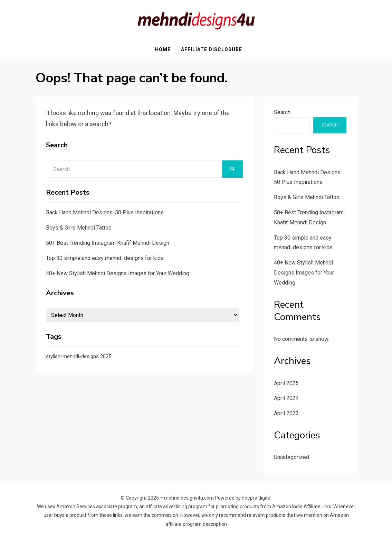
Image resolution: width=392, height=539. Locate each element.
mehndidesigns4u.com (189, 498)
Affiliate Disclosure (212, 49)
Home (163, 49)
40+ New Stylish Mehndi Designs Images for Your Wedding (118, 273)
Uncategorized (291, 457)
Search (282, 112)
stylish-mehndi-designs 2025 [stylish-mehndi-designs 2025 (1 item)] (79, 356)
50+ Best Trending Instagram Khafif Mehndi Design (108, 243)
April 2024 (286, 398)
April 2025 (286, 383)
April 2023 (286, 413)
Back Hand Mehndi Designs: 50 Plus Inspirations (105, 212)
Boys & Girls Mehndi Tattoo (79, 228)
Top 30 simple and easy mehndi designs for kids (105, 258)
